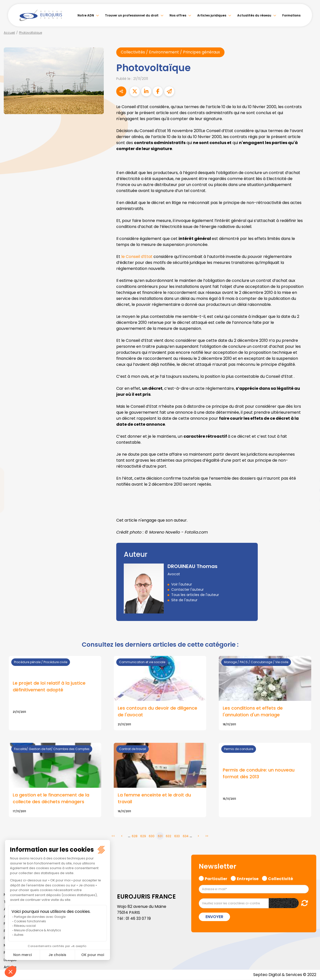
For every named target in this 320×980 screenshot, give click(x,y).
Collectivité (280, 879)
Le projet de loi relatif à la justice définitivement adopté (49, 687)
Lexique (10, 960)
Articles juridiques (212, 15)
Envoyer (214, 917)
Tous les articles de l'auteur (195, 595)
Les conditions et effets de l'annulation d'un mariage (253, 712)
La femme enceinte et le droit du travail (154, 799)
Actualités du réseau (254, 15)
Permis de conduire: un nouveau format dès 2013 (259, 774)
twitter (310, 470)
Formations (291, 15)
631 (160, 836)
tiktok (310, 520)
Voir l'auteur (182, 584)
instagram (310, 500)
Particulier (216, 879)
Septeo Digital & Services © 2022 (284, 975)
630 (152, 836)
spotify (310, 510)
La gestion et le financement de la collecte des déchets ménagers (51, 799)
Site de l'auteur (184, 600)
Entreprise (248, 879)
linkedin (310, 480)
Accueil (9, 33)
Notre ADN (86, 15)
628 (135, 836)
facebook (310, 460)
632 (168, 836)
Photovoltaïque (30, 33)
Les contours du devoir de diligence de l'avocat (157, 712)
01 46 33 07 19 (139, 919)
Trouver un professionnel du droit (132, 15)
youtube (310, 490)
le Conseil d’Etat (137, 257)
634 (186, 836)
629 (143, 836)
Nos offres (178, 15)
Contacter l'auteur (187, 589)
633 (177, 836)
